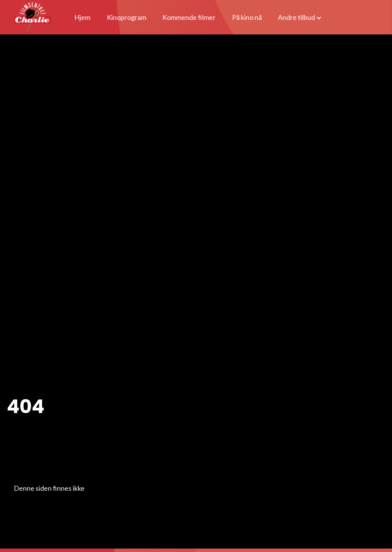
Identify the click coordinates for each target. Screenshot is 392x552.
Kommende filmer (189, 17)
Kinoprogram (127, 17)
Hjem (82, 17)
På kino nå (247, 17)
